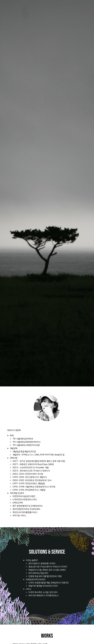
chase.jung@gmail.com (12, 634)
